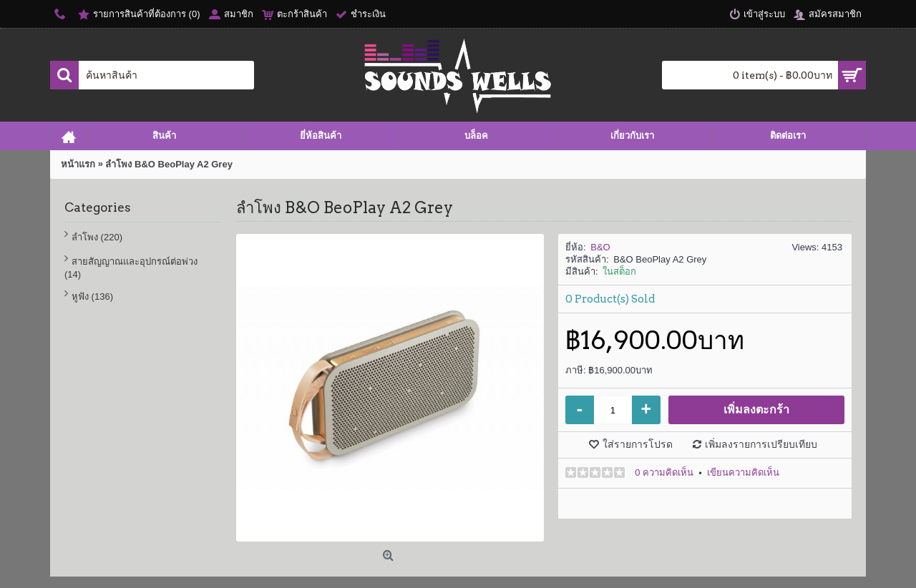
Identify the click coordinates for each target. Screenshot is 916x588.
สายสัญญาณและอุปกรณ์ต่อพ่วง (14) (131, 268)
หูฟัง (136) (92, 297)
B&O (600, 247)
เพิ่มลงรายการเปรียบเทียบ (761, 444)
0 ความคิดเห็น (664, 472)
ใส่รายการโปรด (638, 444)
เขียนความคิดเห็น (743, 472)
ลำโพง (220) (97, 237)
